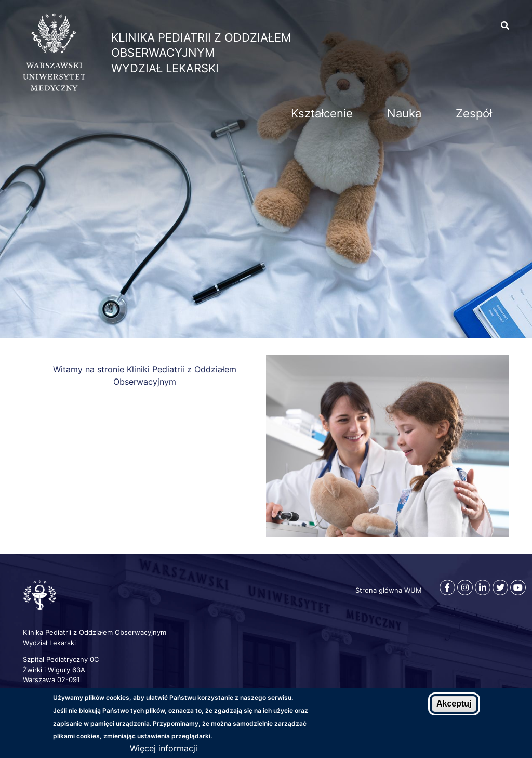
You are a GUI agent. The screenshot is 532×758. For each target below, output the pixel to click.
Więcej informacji (164, 748)
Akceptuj (454, 704)
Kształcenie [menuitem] (322, 113)
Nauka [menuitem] (404, 113)
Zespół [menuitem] (474, 113)
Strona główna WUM (389, 590)
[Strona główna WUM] (54, 88)
